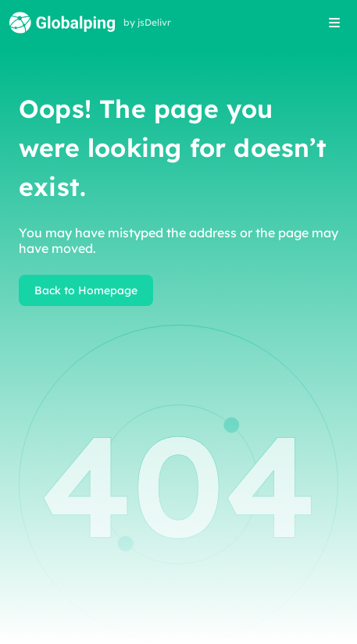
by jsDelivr (147, 23)
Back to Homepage (86, 290)
